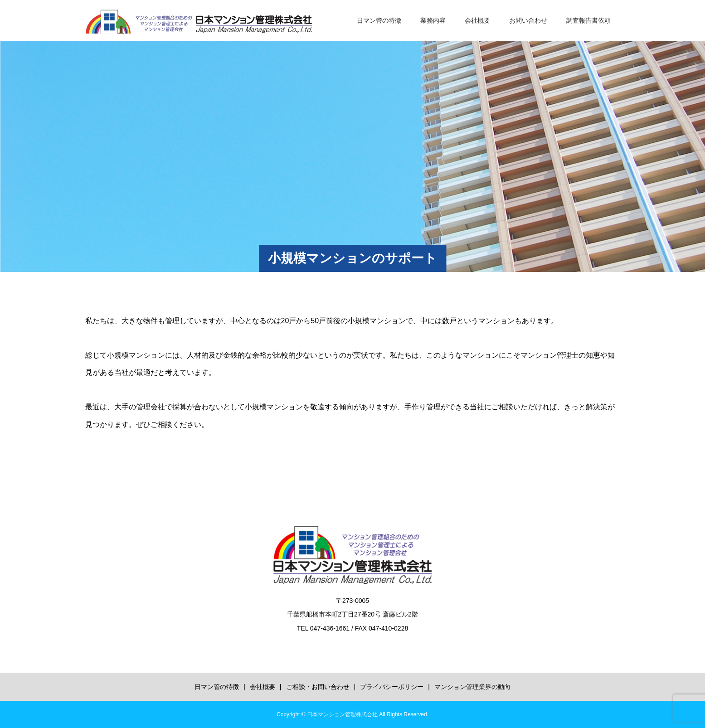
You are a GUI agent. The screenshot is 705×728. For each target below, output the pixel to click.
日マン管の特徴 (379, 20)
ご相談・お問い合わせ (318, 687)
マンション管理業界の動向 (472, 687)
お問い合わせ (528, 20)
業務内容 (433, 20)
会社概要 (477, 20)
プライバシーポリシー (392, 687)
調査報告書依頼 (588, 20)
